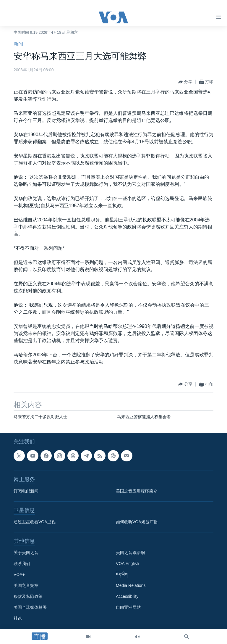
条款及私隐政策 (28, 596)
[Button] (185, 82)
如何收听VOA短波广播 (137, 522)
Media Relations (131, 585)
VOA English (128, 563)
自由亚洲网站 (128, 607)
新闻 (18, 44)
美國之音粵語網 (130, 553)
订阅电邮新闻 (26, 491)
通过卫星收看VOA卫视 (35, 522)
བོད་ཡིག (122, 574)
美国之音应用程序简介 (137, 491)
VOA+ (19, 574)
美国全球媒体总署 (30, 607)
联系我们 (22, 563)
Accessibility (127, 596)
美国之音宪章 (26, 585)
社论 (18, 618)
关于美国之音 (26, 553)
